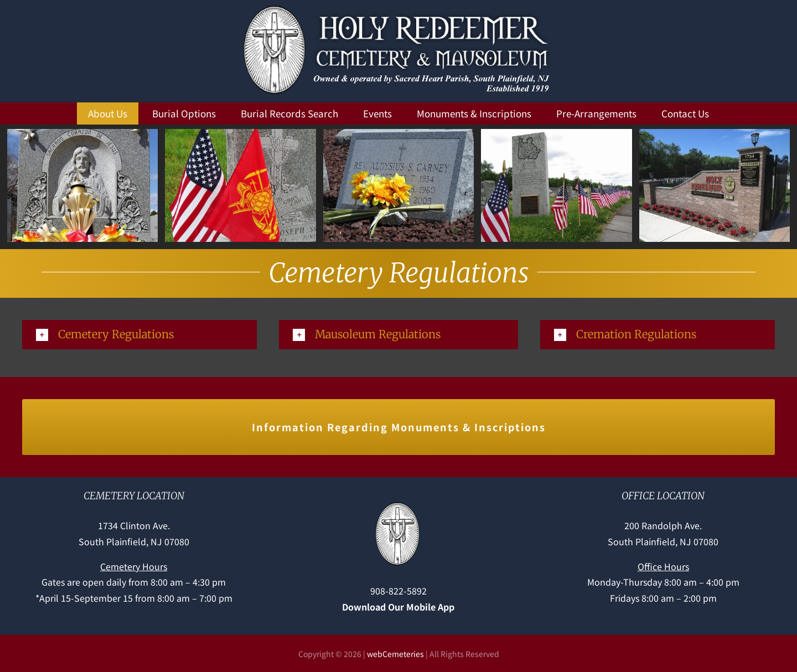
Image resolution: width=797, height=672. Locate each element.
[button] (139, 335)
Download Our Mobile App (398, 607)
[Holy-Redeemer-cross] (398, 504)
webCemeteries (395, 654)
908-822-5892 (398, 591)
